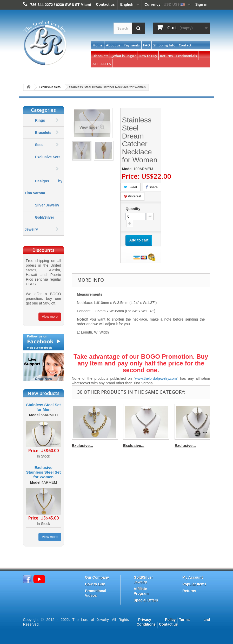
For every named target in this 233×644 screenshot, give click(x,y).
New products (44, 393)
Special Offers (146, 600)
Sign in (201, 4)
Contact (185, 45)
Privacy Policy (157, 620)
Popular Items (194, 584)
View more (50, 317)
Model (34, 415)
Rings (40, 120)
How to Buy (148, 56)
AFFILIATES (102, 64)
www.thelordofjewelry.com (156, 378)
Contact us (105, 4)
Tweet (130, 187)
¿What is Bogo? (124, 56)
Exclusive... (82, 445)
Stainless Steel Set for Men (44, 407)
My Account (193, 577)
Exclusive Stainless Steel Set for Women (44, 472)
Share (152, 187)
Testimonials (186, 56)
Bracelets (43, 133)
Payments (132, 45)
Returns (166, 56)
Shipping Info (164, 45)
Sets (39, 145)
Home (98, 45)
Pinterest (132, 196)
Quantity (133, 209)
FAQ (147, 45)
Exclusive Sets (50, 87)
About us (113, 45)
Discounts (100, 56)
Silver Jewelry (47, 205)
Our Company (97, 577)
